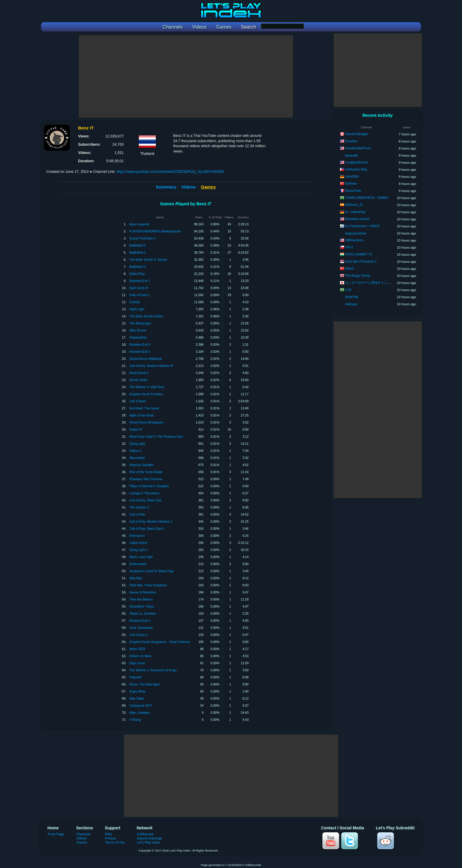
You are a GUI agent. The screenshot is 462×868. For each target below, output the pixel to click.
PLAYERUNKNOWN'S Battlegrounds (155, 231)
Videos (188, 187)
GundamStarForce (358, 148)
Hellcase (351, 304)
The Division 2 (139, 507)
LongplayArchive (357, 162)
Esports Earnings (150, 838)
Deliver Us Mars (140, 656)
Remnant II (137, 536)
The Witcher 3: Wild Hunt (147, 387)
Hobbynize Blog (356, 169)
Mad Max (136, 578)
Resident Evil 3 (140, 352)
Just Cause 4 (138, 635)
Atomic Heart (138, 380)
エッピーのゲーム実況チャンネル (370, 283)
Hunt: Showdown (141, 628)
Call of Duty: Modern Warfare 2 (151, 521)
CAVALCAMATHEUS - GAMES (367, 198)
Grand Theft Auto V (143, 238)
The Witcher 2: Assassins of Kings (153, 670)
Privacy (111, 838)
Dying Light (137, 444)
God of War (137, 514)
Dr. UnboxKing (355, 212)
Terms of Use (115, 842)
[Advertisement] (186, 76)
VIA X (349, 247)
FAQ (108, 834)
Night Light (137, 309)
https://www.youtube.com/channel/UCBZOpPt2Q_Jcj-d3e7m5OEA (170, 172)
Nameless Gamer (357, 219)
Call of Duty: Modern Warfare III (151, 366)
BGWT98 (352, 297)
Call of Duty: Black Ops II (147, 529)
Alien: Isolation (140, 713)
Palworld (135, 677)
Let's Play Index (149, 842)
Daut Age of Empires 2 (361, 261)
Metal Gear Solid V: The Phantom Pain (156, 437)
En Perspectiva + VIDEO (362, 226)
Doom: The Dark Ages (145, 684)
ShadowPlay (138, 337)
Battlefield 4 (137, 245)
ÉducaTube (353, 191)
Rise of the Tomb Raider (146, 472)
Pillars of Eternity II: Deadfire (149, 486)
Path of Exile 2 (139, 295)
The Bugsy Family (358, 275)
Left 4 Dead (137, 401)
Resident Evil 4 (140, 344)
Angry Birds (137, 691)
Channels (84, 834)
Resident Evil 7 (140, 281)
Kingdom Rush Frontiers (146, 394)
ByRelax (351, 183)
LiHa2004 (352, 176)
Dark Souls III (139, 288)
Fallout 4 (135, 451)
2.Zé (348, 290)
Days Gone (137, 663)
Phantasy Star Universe (146, 479)
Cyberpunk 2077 (141, 705)
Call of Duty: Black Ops (145, 500)
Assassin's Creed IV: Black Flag (151, 571)
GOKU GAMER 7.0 (359, 254)
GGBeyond (145, 834)
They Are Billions (141, 599)
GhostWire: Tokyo (142, 606)
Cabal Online (138, 543)
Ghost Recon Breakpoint (146, 422)
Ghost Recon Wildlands (146, 359)
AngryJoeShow (355, 233)
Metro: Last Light (141, 557)
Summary (166, 187)
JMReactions (354, 240)
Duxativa (351, 141)
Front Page (56, 834)
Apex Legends (139, 224)
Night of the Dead (141, 415)
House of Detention (143, 592)
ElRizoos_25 (354, 205)
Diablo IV (136, 429)
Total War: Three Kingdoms (148, 585)
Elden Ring (137, 274)
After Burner (138, 330)
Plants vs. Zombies (143, 613)
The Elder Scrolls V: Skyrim (148, 260)
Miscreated (137, 458)
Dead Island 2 (139, 373)
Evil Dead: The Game (144, 408)
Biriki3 (350, 268)
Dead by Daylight (141, 465)
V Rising (135, 720)
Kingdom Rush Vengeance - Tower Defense (160, 642)
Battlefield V (138, 267)
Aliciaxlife (352, 155)
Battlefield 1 (137, 252)
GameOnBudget (357, 134)
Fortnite (135, 302)
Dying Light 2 (138, 550)
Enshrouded (138, 564)
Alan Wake (137, 698)
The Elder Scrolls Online (146, 316)
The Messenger (140, 323)
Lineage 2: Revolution (144, 493)
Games (82, 842)
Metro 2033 (137, 649)
